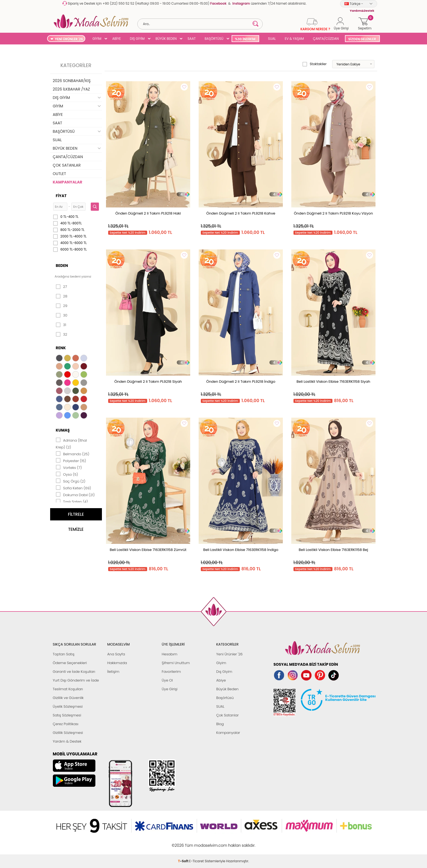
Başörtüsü (225, 698)
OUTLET (60, 174)
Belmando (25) (73, 454)
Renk (61, 348)
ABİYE (117, 39)
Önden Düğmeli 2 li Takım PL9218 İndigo (241, 382)
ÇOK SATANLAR (67, 165)
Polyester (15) (71, 460)
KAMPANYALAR (68, 182)
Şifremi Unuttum (176, 663)
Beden (62, 266)
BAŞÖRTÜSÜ (214, 39)
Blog (220, 724)
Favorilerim (171, 672)
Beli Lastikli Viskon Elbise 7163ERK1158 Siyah (333, 382)
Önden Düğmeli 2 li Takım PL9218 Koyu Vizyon (334, 213)
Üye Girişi (170, 689)
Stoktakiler (315, 64)
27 (61, 287)
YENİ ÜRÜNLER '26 (69, 39)
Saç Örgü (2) (71, 481)
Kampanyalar (228, 733)
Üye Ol (167, 680)
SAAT (192, 39)
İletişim (113, 672)
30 (62, 315)
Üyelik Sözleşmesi (68, 706)
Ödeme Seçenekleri (70, 663)
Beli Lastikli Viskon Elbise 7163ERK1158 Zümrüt (148, 550)
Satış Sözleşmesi (67, 715)
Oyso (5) (67, 474)
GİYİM (97, 39)
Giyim (221, 663)
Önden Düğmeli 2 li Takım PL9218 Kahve (241, 213)
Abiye (221, 680)
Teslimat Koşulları (68, 689)
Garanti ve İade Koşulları (74, 672)
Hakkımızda (117, 663)
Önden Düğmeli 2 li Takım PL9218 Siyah (148, 382)
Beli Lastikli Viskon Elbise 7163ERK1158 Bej (333, 550)
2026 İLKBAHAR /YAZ (72, 89)
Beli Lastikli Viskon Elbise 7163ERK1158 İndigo (241, 550)
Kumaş (63, 430)
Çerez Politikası (66, 724)
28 (62, 296)
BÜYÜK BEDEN (166, 39)
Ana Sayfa (116, 654)
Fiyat (61, 196)
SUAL (271, 39)
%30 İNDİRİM (245, 39)
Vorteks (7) (69, 467)
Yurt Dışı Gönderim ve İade (76, 680)
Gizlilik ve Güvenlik (68, 698)
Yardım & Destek (67, 741)
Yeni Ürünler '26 (230, 654)
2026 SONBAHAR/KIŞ (72, 81)
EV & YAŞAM (294, 39)
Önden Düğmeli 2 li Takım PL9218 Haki (148, 213)
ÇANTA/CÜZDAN (326, 39)
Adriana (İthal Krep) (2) (71, 443)
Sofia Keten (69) (74, 488)
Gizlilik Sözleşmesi (68, 733)
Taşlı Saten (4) (72, 501)
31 (61, 325)
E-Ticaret (196, 843)
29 (62, 306)
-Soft (184, 843)
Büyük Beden (228, 689)
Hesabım (170, 654)
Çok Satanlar (228, 715)
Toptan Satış (64, 654)
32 (62, 334)
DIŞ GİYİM (137, 39)
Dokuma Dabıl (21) (75, 495)
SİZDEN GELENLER (362, 39)
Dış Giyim (224, 672)
